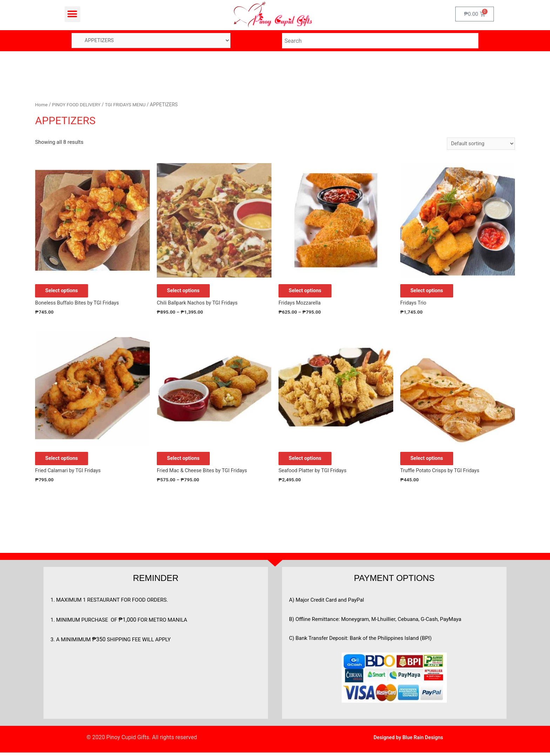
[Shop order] (480, 144)
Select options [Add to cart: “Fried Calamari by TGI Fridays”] (66, 461)
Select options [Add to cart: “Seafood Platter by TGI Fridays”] (310, 461)
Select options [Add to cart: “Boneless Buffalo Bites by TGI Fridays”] (66, 292)
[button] (72, 14)
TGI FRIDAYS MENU (128, 105)
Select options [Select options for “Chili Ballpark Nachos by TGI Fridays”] (188, 292)
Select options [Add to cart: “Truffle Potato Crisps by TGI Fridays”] (431, 461)
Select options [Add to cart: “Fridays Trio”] (431, 292)
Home (42, 105)
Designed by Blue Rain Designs (408, 741)
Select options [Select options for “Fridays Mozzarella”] (310, 292)
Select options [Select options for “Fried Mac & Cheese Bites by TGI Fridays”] (188, 461)
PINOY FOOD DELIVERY (78, 105)
